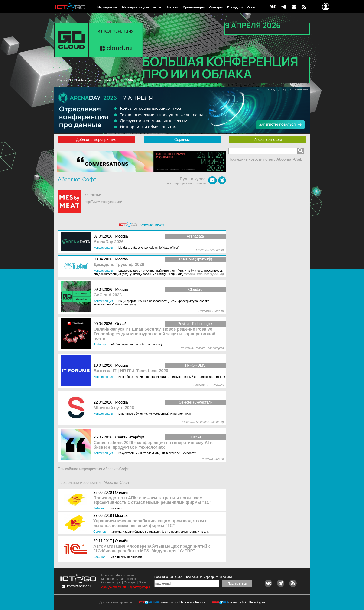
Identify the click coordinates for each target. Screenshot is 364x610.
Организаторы (194, 7)
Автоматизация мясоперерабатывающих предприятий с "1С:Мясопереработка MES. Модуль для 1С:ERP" (152, 549)
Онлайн (122, 492)
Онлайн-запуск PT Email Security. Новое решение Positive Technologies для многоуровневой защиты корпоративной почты (154, 334)
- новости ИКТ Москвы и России (183, 602)
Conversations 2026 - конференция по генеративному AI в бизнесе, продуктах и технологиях (153, 445)
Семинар (100, 532)
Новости (172, 7)
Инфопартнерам (268, 140)
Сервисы (182, 140)
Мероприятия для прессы (141, 7)
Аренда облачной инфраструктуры (126, 587)
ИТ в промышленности (180, 532)
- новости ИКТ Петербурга (247, 602)
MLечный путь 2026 (114, 408)
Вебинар (99, 508)
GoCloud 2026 (108, 295)
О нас (252, 7)
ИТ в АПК (116, 508)
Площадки (235, 7)
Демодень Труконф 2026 (119, 265)
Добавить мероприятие (96, 140)
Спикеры (216, 7)
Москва (121, 516)
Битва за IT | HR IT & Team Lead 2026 (131, 371)
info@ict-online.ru (79, 586)
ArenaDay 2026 (109, 242)
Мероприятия (107, 7)
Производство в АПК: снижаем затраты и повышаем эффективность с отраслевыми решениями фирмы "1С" (152, 500)
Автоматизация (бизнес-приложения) (137, 532)
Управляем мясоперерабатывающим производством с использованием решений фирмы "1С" (150, 523)
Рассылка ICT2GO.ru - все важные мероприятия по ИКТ (193, 577)
